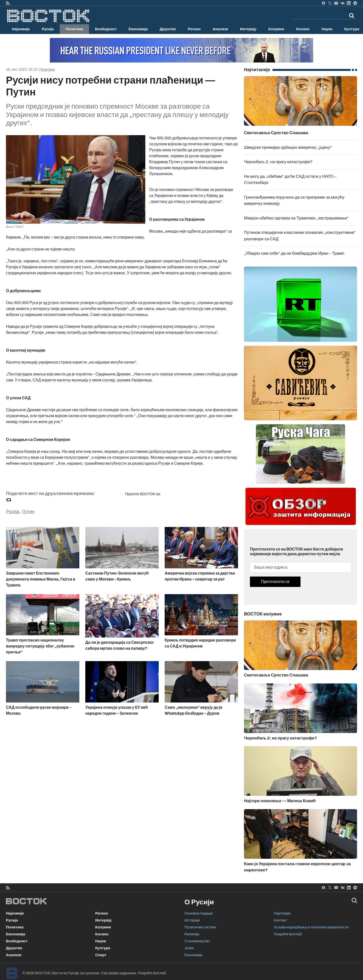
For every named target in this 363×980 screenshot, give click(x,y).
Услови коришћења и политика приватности (311, 927)
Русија (48, 29)
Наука (327, 29)
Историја (192, 920)
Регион (194, 29)
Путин (28, 512)
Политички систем (200, 927)
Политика (75, 29)
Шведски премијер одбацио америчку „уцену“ (288, 147)
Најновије (21, 29)
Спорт (101, 955)
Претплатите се (275, 582)
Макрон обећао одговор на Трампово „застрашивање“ (296, 218)
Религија (192, 934)
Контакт (280, 920)
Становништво (197, 941)
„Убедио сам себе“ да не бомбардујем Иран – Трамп (294, 253)
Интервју (248, 29)
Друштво (168, 29)
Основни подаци (199, 913)
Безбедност (106, 29)
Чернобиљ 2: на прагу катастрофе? (278, 162)
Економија (138, 29)
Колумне (276, 29)
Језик (189, 948)
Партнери (282, 913)
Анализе (220, 29)
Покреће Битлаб (288, 934)
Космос (303, 29)
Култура (103, 948)
